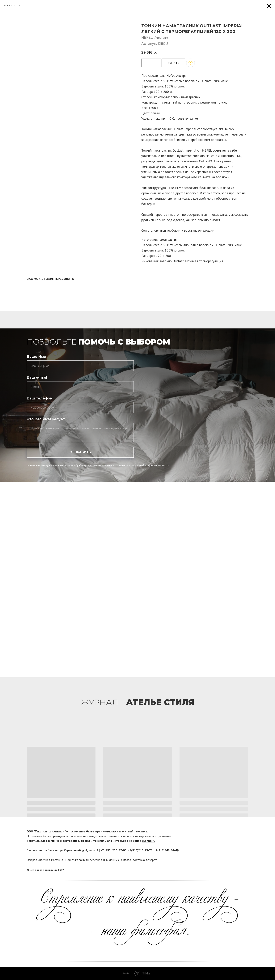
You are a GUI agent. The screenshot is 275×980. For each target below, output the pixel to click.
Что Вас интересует (46, 419)
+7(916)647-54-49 (166, 850)
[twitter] (245, 870)
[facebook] (238, 870)
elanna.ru (149, 841)
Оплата (126, 860)
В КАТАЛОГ (14, 5)
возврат (151, 860)
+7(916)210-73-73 (140, 850)
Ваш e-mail (37, 377)
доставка (139, 860)
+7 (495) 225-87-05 (113, 850)
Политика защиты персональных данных (92, 860)
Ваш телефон (40, 398)
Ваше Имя (36, 357)
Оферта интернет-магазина (45, 860)
